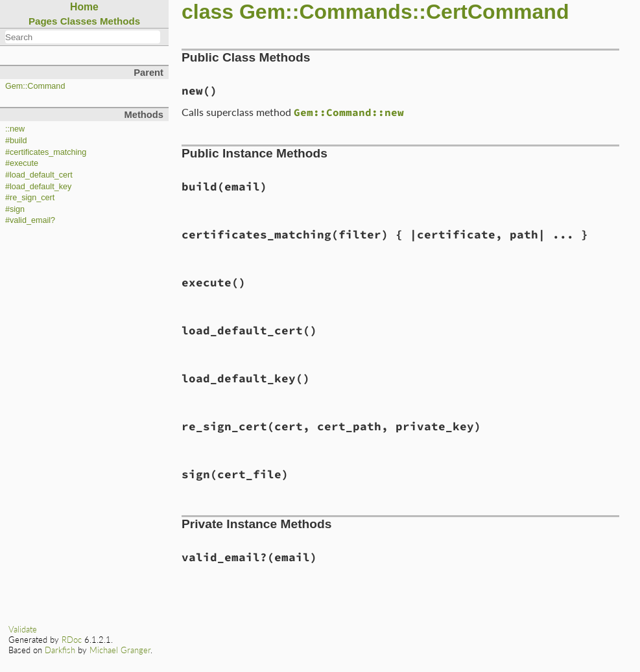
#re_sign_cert (30, 198)
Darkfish (60, 650)
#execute (22, 163)
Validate (23, 629)
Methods (120, 21)
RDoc (72, 640)
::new (15, 129)
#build (16, 141)
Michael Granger (120, 650)
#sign (15, 209)
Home (84, 7)
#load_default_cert (39, 175)
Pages (43, 21)
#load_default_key (38, 187)
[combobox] (83, 37)
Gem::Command (35, 86)
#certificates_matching (46, 152)
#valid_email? (30, 220)
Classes (79, 21)
